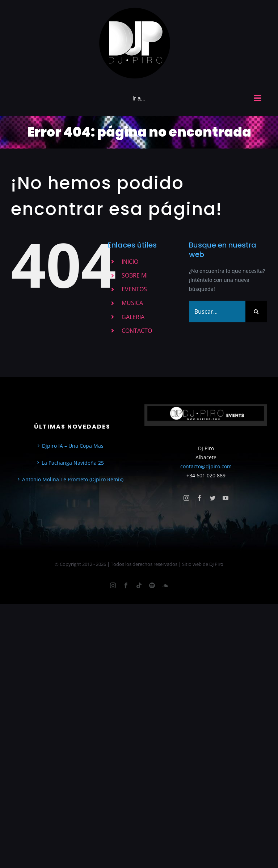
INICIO (130, 262)
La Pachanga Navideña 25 (73, 463)
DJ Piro (216, 564)
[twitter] (212, 498)
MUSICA (132, 303)
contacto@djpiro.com (206, 466)
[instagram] (186, 498)
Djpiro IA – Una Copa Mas (73, 446)
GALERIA (133, 317)
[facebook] (199, 498)
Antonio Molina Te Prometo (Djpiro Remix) (73, 479)
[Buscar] (256, 311)
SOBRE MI (135, 275)
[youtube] (226, 498)
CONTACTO (137, 331)
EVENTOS (134, 289)
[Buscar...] (217, 311)
